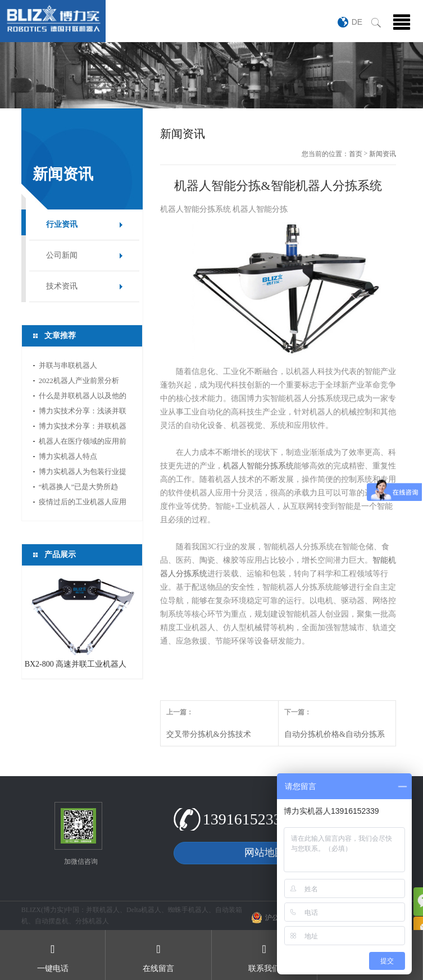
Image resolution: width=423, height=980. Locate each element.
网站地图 (265, 853)
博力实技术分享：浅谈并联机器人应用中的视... (83, 412)
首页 (356, 154)
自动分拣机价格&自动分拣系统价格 (335, 738)
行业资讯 (62, 224)
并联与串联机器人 (68, 365)
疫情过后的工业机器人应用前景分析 (83, 503)
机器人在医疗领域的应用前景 (83, 443)
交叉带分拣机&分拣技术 (209, 734)
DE (357, 22)
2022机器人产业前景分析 (79, 380)
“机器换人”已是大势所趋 (79, 487)
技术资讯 (62, 286)
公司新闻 (62, 255)
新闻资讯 (383, 154)
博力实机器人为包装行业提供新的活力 (83, 473)
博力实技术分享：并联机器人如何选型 (83, 428)
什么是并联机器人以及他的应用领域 (83, 397)
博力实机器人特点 (68, 456)
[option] (211, 75)
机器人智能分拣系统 (258, 466)
